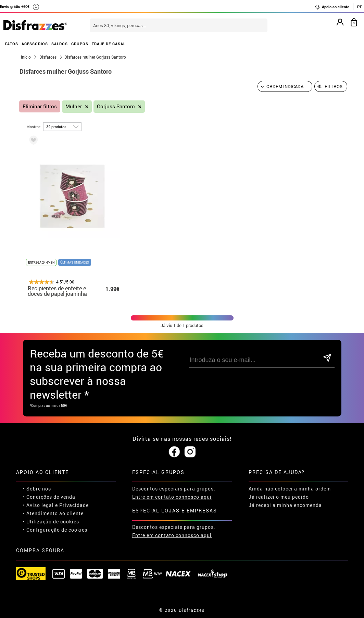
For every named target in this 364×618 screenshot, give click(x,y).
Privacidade (74, 505)
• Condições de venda (49, 497)
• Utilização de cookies (51, 522)
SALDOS (60, 44)
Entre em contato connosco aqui (172, 497)
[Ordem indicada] (285, 86)
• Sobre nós (37, 489)
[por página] (62, 127)
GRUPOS (80, 44)
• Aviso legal (38, 505)
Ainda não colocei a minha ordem (290, 489)
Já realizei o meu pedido (279, 497)
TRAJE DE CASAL (109, 44)
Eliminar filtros (40, 106)
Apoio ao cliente (332, 7)
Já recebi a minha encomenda (285, 505)
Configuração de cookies (57, 530)
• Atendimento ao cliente (53, 513)
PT (359, 7)
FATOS (12, 44)
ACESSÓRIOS (35, 44)
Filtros (334, 86)
